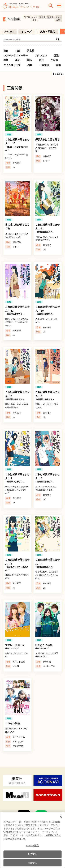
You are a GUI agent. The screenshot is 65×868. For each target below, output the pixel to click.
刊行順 (27, 17)
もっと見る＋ (58, 74)
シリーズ (27, 32)
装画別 (50, 17)
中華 (6, 60)
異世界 (31, 51)
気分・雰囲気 (47, 32)
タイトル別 (34, 19)
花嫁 (18, 51)
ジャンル (8, 32)
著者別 (42, 17)
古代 (41, 60)
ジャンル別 (58, 19)
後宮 (6, 51)
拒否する (32, 856)
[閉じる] (61, 819)
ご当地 (54, 60)
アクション (41, 55)
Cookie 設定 (32, 848)
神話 (29, 60)
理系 (56, 55)
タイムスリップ (12, 65)
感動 (30, 65)
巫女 (18, 60)
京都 (58, 65)
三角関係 (44, 65)
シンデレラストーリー (16, 55)
